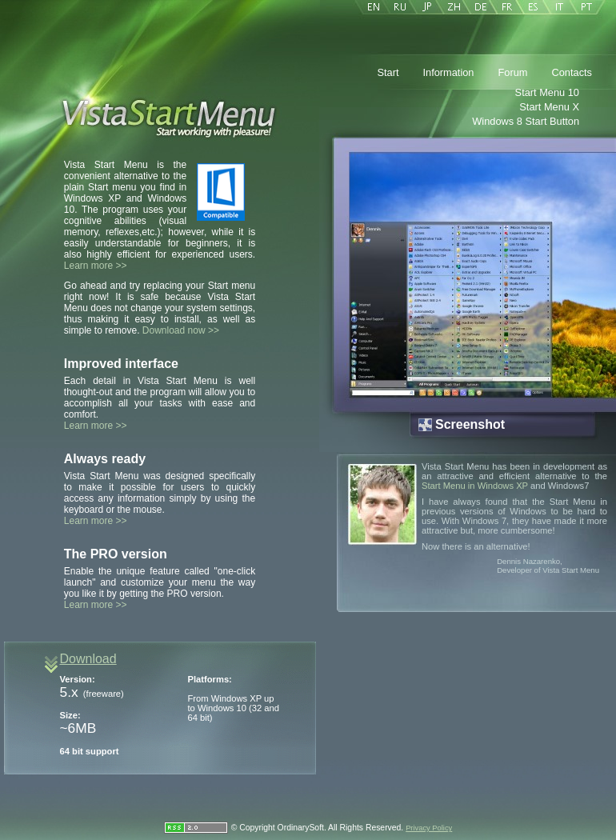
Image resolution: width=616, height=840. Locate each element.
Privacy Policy (429, 828)
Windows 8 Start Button (526, 121)
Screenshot (470, 424)
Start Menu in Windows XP (475, 486)
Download (88, 659)
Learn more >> (96, 266)
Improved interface (121, 364)
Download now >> (181, 330)
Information (448, 72)
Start (388, 72)
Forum (513, 72)
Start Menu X (549, 107)
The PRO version (116, 554)
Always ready (105, 459)
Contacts (572, 72)
